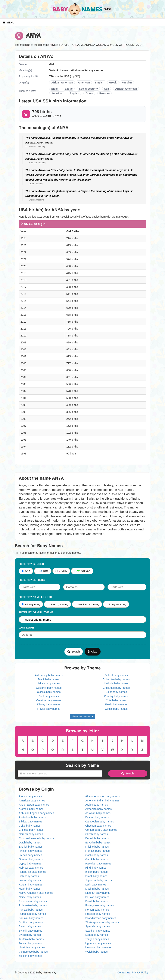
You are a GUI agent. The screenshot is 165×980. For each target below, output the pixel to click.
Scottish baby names (31, 922)
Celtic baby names (30, 826)
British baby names (49, 683)
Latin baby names (96, 885)
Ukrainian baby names (32, 947)
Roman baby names (97, 910)
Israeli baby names (96, 876)
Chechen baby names (98, 826)
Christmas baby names (116, 688)
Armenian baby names (98, 809)
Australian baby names (32, 817)
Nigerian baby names (98, 893)
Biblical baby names (116, 675)
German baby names (31, 859)
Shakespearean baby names (102, 922)
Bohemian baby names (116, 679)
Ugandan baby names (98, 943)
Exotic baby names (116, 704)
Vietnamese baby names (33, 952)
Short (52, 604)
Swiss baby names (30, 935)
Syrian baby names (97, 935)
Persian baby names (97, 897)
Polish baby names (96, 901)
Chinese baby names (31, 830)
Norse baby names (30, 897)
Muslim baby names (97, 889)
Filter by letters (32, 580)
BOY (43, 571)
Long (111, 604)
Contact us (124, 972)
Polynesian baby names (33, 905)
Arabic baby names (97, 805)
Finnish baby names (31, 851)
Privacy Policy (140, 972)
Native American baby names (36, 893)
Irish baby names (29, 876)
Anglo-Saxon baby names (34, 805)
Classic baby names (49, 692)
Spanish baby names (98, 926)
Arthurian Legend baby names (36, 813)
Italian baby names (30, 880)
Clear (92, 652)
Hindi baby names (96, 868)
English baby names (31, 847)
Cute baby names (116, 700)
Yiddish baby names (31, 956)
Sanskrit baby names (31, 918)
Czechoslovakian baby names (36, 838)
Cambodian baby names (100, 822)
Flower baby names (49, 709)
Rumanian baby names (32, 914)
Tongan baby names (97, 939)
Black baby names (49, 679)
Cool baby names (49, 696)
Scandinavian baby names (101, 918)
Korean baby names (31, 885)
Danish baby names (97, 838)
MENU (9, 23)
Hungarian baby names (32, 872)
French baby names (30, 855)
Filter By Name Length (35, 597)
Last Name (26, 628)
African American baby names (103, 796)
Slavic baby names (30, 926)
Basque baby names (97, 817)
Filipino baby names (97, 847)
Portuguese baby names (100, 905)
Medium (81, 604)
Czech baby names (97, 834)
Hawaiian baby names (98, 864)
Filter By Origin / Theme (36, 612)
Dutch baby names (30, 843)
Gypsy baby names (30, 864)
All (25, 604)
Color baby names (116, 692)
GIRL (61, 571)
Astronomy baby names (49, 675)
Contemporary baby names (101, 830)
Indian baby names (96, 872)
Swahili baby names (31, 931)
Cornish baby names (31, 834)
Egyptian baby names (98, 843)
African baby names (30, 796)
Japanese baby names (99, 880)
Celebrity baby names (49, 688)
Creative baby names (49, 700)
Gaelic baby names (97, 855)
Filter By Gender (31, 564)
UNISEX (82, 571)
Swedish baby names (98, 931)
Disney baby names (49, 704)
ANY (26, 571)
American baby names (32, 801)
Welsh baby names (97, 952)
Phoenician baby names (33, 901)
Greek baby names (96, 859)
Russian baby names (98, 914)
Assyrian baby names (98, 813)
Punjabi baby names (31, 910)
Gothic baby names (116, 709)
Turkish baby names (31, 943)
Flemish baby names (97, 851)
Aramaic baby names (31, 809)
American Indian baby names (102, 801)
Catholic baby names (116, 683)
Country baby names (116, 696)
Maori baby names (30, 889)
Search (74, 652)
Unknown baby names (98, 947)
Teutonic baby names (31, 939)
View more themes (83, 716)
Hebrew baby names (31, 868)
